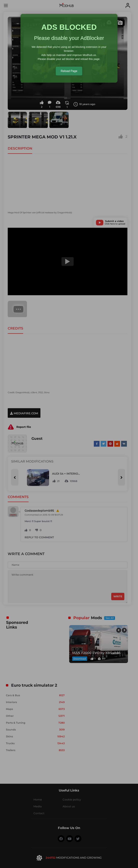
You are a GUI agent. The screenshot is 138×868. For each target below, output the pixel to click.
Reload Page (69, 71)
